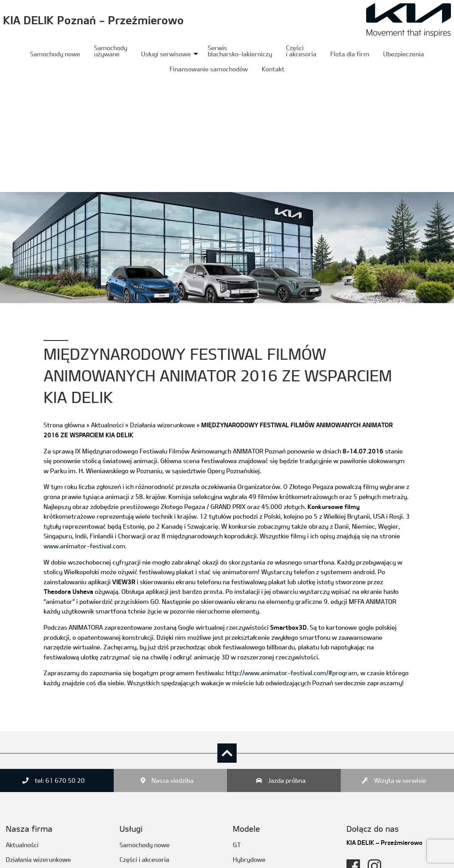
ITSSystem (89, 857)
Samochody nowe (55, 54)
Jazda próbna (287, 665)
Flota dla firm (350, 54)
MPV (240, 788)
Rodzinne (246, 803)
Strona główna (64, 309)
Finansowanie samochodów (209, 69)
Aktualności (107, 309)
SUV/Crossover (254, 817)
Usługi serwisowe (166, 54)
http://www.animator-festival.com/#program (292, 557)
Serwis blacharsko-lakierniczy (240, 51)
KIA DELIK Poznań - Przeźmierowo (93, 20)
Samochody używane (111, 51)
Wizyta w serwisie (400, 665)
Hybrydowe (249, 743)
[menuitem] (55, 54)
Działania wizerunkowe (162, 309)
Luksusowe (249, 758)
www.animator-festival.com (84, 430)
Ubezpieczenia (404, 54)
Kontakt (273, 69)
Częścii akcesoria (301, 51)
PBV (239, 832)
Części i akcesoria (144, 743)
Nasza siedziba (172, 665)
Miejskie (244, 773)
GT (237, 729)
